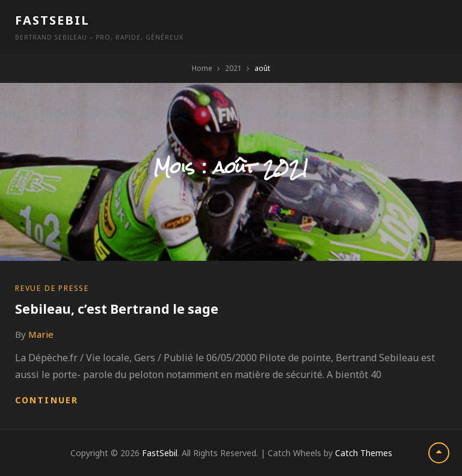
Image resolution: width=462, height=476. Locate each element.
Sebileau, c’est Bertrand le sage (117, 309)
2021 (233, 68)
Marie (41, 334)
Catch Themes (364, 453)
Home (202, 68)
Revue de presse (52, 288)
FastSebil (52, 20)
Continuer (47, 400)
